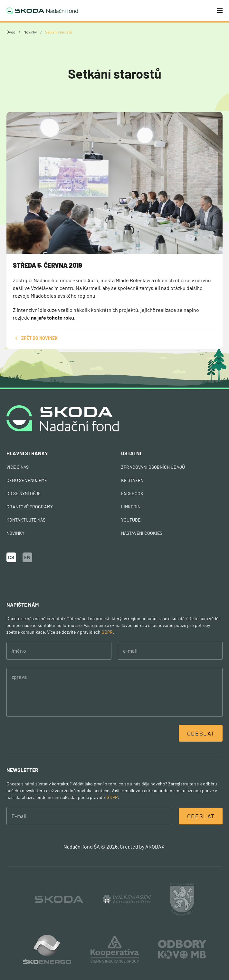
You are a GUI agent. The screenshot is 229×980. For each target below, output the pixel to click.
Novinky (30, 32)
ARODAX (155, 846)
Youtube (131, 520)
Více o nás (18, 467)
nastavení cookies (142, 533)
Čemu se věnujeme (27, 480)
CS (11, 557)
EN (27, 557)
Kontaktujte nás (26, 520)
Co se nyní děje (24, 493)
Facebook (132, 493)
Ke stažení (133, 480)
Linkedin (131, 507)
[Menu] (220, 11)
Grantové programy (30, 507)
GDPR (107, 632)
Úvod (11, 32)
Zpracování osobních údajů (153, 467)
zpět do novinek (35, 338)
